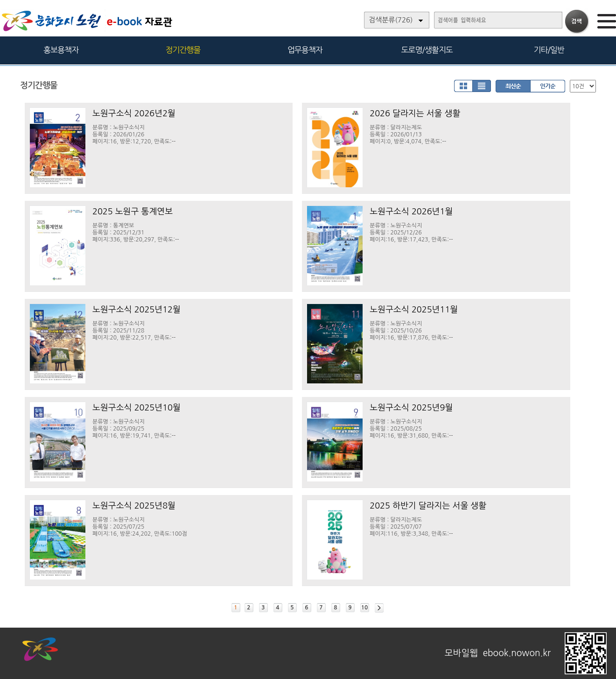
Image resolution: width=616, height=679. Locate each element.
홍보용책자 (61, 50)
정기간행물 (183, 50)
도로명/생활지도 (427, 50)
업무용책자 (305, 50)
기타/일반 (549, 50)
